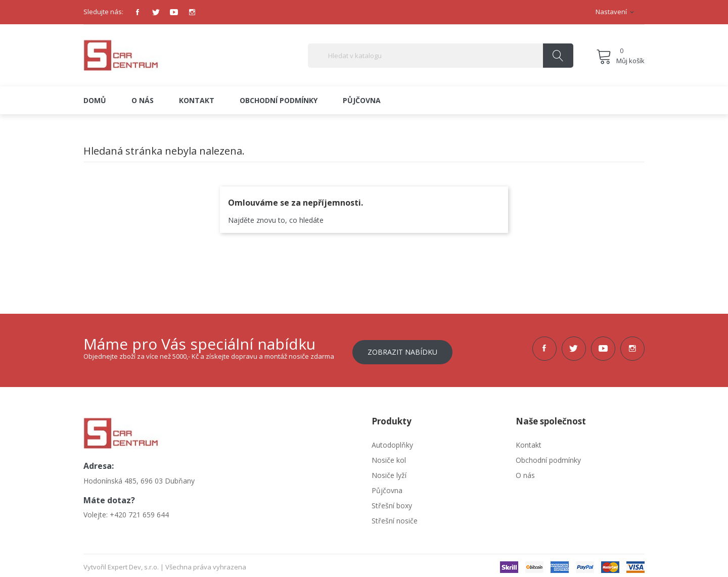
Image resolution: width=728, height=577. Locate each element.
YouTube (174, 12)
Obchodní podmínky (548, 456)
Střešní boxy (392, 502)
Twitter (156, 12)
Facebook (138, 12)
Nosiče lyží (389, 472)
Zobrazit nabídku (402, 348)
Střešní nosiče (395, 517)
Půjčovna (387, 487)
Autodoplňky (392, 441)
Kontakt (529, 441)
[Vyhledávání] (441, 56)
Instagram (192, 12)
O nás (525, 472)
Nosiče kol (389, 456)
